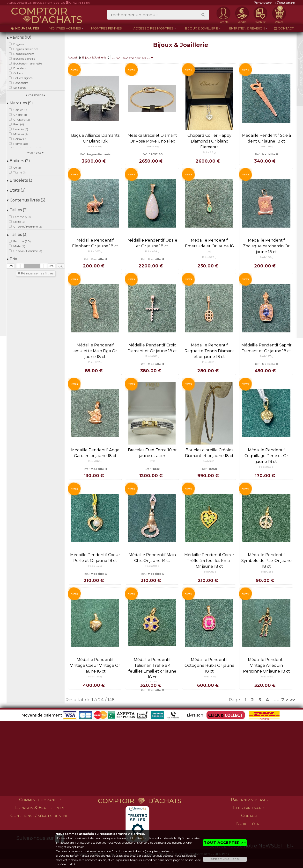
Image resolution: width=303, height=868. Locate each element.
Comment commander (40, 800)
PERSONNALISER (225, 859)
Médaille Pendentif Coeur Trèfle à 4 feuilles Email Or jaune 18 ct (209, 561)
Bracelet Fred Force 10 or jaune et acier (152, 453)
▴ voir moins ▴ (35, 95)
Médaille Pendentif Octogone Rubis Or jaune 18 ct (209, 665)
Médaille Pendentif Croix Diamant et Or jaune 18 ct (152, 348)
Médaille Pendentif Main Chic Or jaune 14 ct (152, 558)
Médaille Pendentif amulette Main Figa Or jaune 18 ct (95, 351)
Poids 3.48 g (209, 461)
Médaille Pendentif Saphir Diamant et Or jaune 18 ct (266, 348)
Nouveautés (25, 28)
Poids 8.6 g (209, 152)
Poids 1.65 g (266, 677)
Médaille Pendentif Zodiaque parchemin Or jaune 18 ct (266, 246)
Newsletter (263, 3)
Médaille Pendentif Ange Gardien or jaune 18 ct (95, 453)
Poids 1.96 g (95, 677)
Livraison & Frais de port (40, 808)
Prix (12, 259)
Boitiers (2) (18, 161)
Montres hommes (65, 28)
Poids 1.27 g (266, 356)
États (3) (16, 190)
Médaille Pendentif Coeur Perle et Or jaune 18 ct (95, 558)
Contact (284, 28)
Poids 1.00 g (266, 257)
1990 (152, 461)
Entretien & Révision (247, 28)
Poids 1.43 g (209, 677)
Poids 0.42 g (95, 362)
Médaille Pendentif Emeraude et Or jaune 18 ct (209, 246)
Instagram (286, 3)
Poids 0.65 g (152, 356)
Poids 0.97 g (95, 251)
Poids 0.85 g (209, 572)
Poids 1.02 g (95, 566)
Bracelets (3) (20, 180)
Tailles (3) (17, 210)
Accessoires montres (153, 28)
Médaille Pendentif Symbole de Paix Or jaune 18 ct (266, 561)
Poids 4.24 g (152, 251)
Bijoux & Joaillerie (202, 28)
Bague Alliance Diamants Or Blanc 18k (95, 138)
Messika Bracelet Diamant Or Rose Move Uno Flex (152, 138)
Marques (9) (20, 103)
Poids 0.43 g (266, 572)
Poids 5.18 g (152, 147)
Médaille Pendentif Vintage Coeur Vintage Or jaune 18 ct (95, 665)
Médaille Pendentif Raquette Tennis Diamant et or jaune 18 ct (209, 351)
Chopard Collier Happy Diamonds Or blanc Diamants (209, 141)
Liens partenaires (249, 808)
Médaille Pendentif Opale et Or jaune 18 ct (152, 243)
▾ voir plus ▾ (35, 153)
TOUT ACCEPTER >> (225, 843)
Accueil (73, 57)
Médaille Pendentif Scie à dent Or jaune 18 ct (266, 138)
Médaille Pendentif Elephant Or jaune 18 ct (95, 243)
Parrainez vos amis (249, 800)
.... (277, 700)
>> (293, 700)
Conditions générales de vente (40, 816)
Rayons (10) (19, 37)
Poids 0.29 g (209, 257)
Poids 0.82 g (266, 467)
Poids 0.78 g (209, 362)
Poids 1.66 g (266, 147)
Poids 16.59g (95, 147)
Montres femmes (107, 28)
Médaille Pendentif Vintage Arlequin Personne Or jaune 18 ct (266, 665)
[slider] (20, 266)
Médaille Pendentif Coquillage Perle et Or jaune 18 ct (266, 456)
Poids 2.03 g (152, 566)
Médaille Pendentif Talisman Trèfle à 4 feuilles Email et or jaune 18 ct (152, 668)
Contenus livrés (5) (26, 200)
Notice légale (249, 824)
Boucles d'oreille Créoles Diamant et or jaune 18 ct (209, 453)
